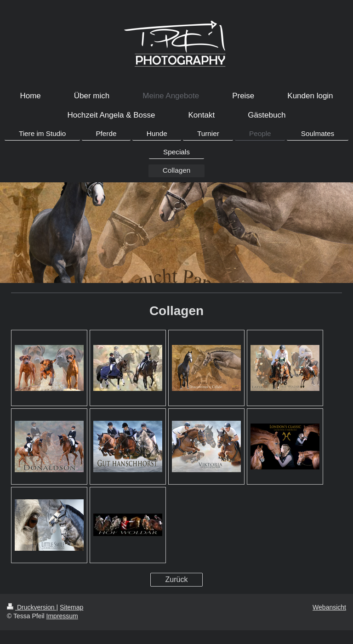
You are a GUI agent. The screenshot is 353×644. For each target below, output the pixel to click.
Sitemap (71, 607)
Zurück (177, 579)
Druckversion (31, 607)
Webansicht (329, 607)
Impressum (62, 616)
